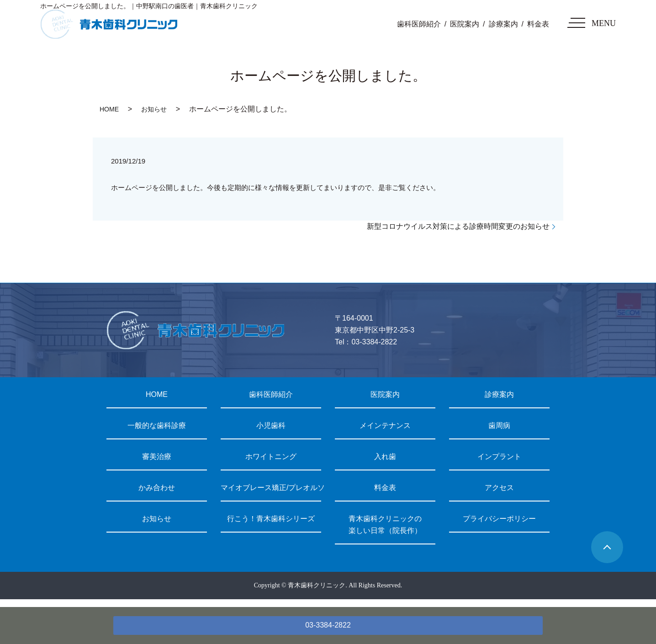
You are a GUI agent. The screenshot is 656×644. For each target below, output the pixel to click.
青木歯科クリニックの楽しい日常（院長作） (385, 525)
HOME (109, 109)
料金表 (538, 24)
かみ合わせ (157, 488)
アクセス (499, 488)
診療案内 (503, 24)
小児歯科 (271, 425)
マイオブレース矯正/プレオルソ (271, 488)
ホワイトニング (271, 457)
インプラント (499, 457)
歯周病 (499, 425)
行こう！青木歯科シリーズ (271, 519)
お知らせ (154, 109)
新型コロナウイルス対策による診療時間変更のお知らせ (458, 226)
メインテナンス (385, 425)
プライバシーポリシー (499, 519)
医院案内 (465, 24)
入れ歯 (385, 457)
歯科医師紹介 (419, 24)
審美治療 (157, 457)
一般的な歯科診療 (157, 425)
